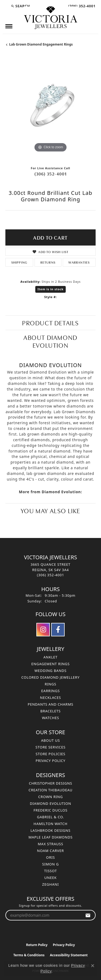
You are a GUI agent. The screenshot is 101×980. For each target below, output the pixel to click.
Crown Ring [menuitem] (51, 797)
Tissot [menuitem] (51, 871)
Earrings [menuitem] (50, 691)
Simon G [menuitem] (51, 864)
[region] (50, 108)
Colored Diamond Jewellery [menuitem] (50, 677)
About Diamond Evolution (50, 341)
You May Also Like (50, 510)
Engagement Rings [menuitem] (50, 664)
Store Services (50, 747)
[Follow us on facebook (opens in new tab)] (58, 630)
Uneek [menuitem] (51, 878)
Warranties (79, 262)
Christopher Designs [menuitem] (50, 783)
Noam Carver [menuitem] (51, 851)
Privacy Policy (50, 761)
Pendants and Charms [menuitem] (51, 704)
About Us (50, 740)
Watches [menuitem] (51, 718)
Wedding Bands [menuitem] (50, 671)
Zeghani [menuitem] (51, 884)
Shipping (19, 262)
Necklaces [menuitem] (50, 698)
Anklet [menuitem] (50, 657)
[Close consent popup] (93, 966)
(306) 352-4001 (51, 174)
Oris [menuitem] (50, 857)
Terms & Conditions (29, 955)
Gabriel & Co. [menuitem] (50, 817)
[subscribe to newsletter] (88, 915)
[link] (81, 6)
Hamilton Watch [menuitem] (50, 824)
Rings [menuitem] (50, 684)
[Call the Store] (50, 575)
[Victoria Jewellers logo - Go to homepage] (51, 18)
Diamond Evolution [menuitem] (50, 803)
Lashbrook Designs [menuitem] (50, 830)
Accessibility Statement (69, 955)
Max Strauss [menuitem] (50, 844)
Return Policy (37, 945)
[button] (20, 6)
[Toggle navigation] (9, 26)
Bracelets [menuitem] (51, 711)
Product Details (50, 322)
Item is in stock (50, 289)
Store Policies (50, 754)
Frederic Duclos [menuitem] (51, 810)
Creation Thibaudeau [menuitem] (50, 790)
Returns (48, 262)
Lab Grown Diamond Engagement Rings (41, 44)
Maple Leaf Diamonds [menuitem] (51, 837)
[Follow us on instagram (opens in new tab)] (43, 630)
